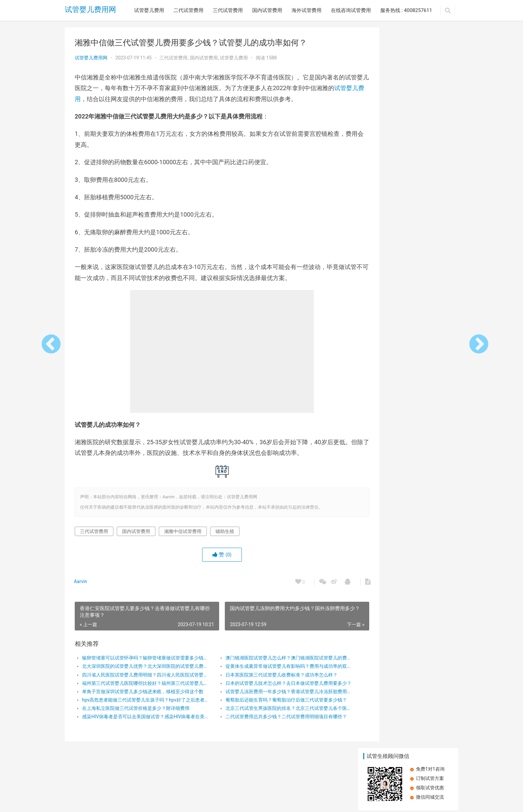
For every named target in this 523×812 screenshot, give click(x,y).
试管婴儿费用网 (90, 10)
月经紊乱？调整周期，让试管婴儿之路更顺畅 (430, 138)
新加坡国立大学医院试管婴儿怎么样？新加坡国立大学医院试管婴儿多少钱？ (383, 329)
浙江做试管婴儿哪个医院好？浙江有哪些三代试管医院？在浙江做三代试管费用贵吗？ (383, 281)
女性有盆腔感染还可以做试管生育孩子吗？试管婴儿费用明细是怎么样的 (430, 329)
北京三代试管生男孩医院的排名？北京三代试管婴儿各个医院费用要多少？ (270, 719)
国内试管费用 (267, 10)
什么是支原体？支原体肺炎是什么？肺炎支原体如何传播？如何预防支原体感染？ (383, 185)
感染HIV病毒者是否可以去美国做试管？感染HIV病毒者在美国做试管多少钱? (140, 728)
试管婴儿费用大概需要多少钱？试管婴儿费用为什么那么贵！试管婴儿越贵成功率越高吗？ (430, 281)
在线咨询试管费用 (351, 10)
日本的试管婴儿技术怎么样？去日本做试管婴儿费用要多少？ (270, 694)
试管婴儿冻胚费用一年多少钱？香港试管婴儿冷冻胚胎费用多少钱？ (270, 702)
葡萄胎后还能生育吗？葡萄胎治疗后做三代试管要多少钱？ (270, 711)
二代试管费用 (188, 10)
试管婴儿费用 (149, 10)
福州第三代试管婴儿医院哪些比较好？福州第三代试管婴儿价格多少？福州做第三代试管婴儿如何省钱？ (140, 694)
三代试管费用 (228, 10)
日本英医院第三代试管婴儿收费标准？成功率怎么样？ (268, 686)
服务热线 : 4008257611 (406, 10)
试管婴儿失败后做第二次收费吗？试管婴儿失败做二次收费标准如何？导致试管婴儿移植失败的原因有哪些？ (430, 185)
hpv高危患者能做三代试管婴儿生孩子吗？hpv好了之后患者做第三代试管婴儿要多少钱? (140, 711)
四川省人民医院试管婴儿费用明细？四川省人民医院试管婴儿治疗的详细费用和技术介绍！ (140, 686)
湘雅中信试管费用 (183, 542)
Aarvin (81, 592)
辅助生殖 (225, 542)
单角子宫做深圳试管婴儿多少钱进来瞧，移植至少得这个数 (140, 702)
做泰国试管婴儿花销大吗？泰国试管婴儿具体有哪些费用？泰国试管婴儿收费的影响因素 (383, 138)
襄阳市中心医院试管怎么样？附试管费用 (383, 233)
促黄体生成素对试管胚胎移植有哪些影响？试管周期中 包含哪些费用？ (430, 233)
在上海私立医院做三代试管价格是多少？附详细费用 (136, 719)
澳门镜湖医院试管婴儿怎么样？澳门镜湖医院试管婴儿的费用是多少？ (270, 669)
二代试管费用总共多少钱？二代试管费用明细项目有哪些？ (270, 728)
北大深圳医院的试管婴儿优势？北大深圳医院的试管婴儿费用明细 (140, 677)
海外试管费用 (307, 10)
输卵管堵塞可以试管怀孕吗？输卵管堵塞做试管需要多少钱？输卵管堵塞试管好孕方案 (140, 669)
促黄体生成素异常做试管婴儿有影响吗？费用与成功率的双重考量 (270, 677)
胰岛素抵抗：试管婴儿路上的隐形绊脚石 (409, 415)
